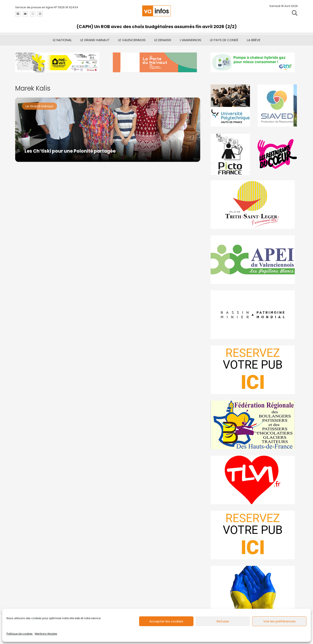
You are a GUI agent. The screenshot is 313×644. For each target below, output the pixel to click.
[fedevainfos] (254, 425)
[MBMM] (59, 62)
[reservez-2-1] (254, 535)
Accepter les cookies (166, 621)
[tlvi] (254, 480)
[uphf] (231, 105)
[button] (295, 13)
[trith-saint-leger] (254, 205)
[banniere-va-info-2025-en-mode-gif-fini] (254, 62)
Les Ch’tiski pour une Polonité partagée (70, 151)
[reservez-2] (254, 370)
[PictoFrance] (231, 154)
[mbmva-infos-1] (254, 315)
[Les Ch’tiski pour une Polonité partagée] (108, 130)
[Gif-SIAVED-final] (278, 105)
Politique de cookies (20, 634)
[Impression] (254, 260)
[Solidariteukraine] (254, 590)
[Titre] (18, 14)
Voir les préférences (279, 621)
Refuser (223, 621)
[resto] (278, 154)
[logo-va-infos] (156, 11)
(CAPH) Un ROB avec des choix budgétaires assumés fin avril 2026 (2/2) (157, 27)
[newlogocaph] (156, 62)
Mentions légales (46, 634)
